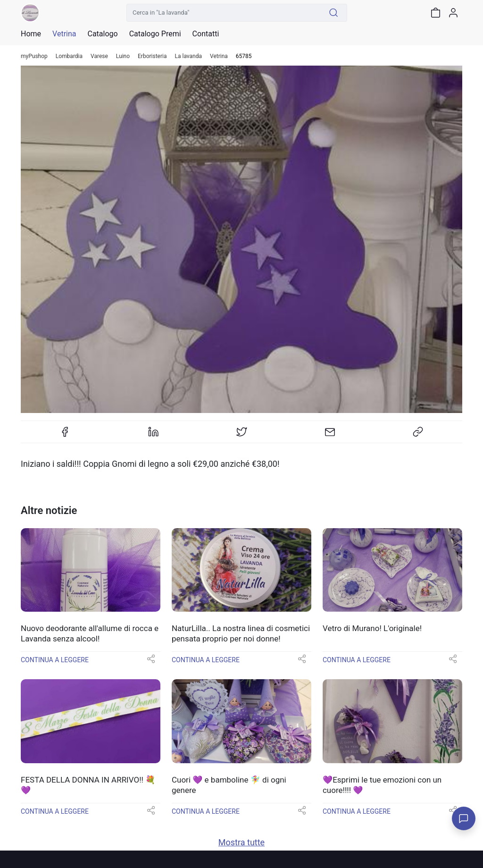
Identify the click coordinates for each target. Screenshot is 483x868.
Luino (123, 56)
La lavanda (189, 56)
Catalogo (102, 34)
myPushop (34, 56)
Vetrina (219, 56)
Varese (99, 56)
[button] (151, 662)
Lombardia (69, 56)
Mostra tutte (241, 842)
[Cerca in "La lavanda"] (224, 13)
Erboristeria (152, 56)
